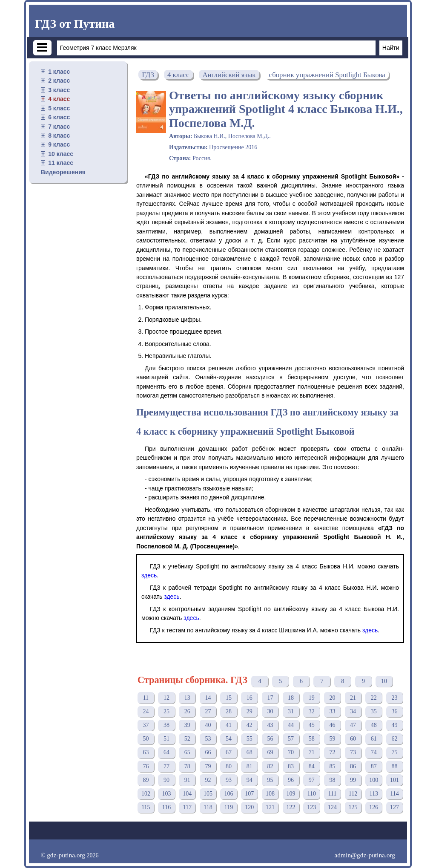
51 (166, 739)
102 (146, 794)
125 (353, 807)
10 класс (61, 154)
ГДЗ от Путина (75, 24)
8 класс (59, 136)
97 (312, 780)
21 (353, 698)
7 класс (59, 127)
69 (270, 752)
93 (229, 780)
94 (250, 780)
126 (374, 807)
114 (394, 794)
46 (332, 725)
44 (291, 725)
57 (291, 739)
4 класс (59, 99)
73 (353, 752)
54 (229, 739)
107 (249, 794)
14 (208, 698)
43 (270, 725)
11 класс (61, 163)
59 (332, 739)
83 (291, 766)
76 (146, 766)
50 (146, 739)
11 (146, 698)
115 (146, 807)
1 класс (59, 72)
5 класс (59, 108)
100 (374, 780)
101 (394, 780)
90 (166, 780)
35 (374, 711)
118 (208, 807)
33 (332, 711)
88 (394, 766)
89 (146, 780)
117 (187, 807)
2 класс (59, 81)
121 (270, 807)
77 (166, 766)
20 (332, 698)
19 (312, 698)
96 (291, 780)
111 (332, 794)
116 (166, 807)
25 (166, 711)
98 (332, 780)
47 (353, 725)
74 (374, 752)
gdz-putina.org (66, 855)
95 (270, 780)
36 (394, 711)
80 (229, 766)
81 (250, 766)
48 (374, 725)
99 (353, 780)
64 (166, 752)
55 (250, 739)
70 (291, 752)
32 (312, 711)
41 (229, 725)
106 (229, 794)
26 (187, 711)
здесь (149, 575)
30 (270, 711)
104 (187, 794)
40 (208, 725)
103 (167, 794)
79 (208, 766)
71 (312, 752)
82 (270, 766)
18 (291, 698)
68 (250, 752)
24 (146, 711)
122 (291, 807)
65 (187, 752)
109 (291, 794)
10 (384, 681)
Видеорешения (63, 172)
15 (229, 698)
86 (353, 766)
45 (312, 725)
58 (312, 739)
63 (146, 752)
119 (229, 807)
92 (208, 780)
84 (312, 766)
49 (394, 725)
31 (291, 711)
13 (187, 698)
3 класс (59, 90)
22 (374, 698)
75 (394, 752)
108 (270, 794)
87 (374, 766)
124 (332, 807)
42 (250, 725)
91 (187, 780)
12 (166, 698)
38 (166, 725)
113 (374, 794)
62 (394, 739)
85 (332, 766)
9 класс (59, 144)
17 (270, 698)
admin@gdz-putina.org (365, 855)
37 (146, 725)
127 (394, 807)
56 (270, 739)
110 (312, 794)
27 (208, 711)
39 (187, 725)
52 (187, 739)
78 (187, 766)
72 (332, 752)
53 (208, 739)
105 (208, 794)
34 (353, 711)
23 (394, 698)
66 (208, 752)
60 (353, 739)
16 (250, 698)
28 (229, 711)
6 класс (59, 117)
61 (374, 739)
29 (250, 711)
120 (249, 807)
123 (311, 807)
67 (229, 752)
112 (353, 794)
